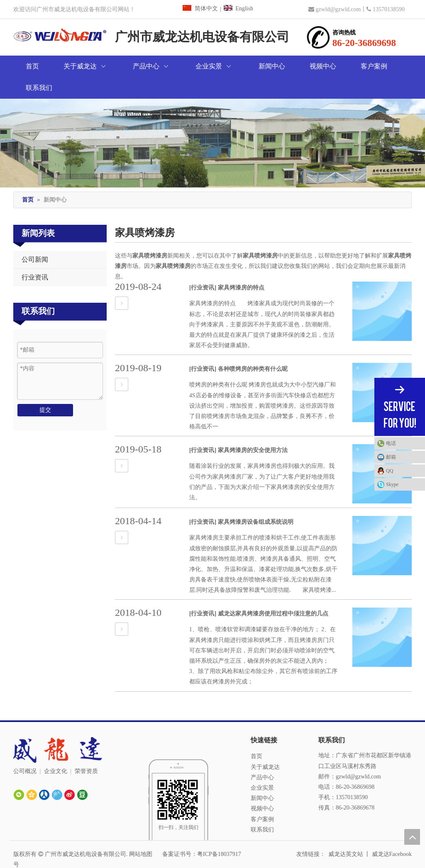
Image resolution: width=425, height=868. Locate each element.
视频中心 (262, 787)
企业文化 (56, 750)
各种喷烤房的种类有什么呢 (253, 347)
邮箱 (391, 457)
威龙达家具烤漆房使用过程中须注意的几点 (273, 592)
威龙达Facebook (392, 833)
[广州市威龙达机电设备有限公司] (212, 121)
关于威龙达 (265, 745)
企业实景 (262, 766)
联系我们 (262, 808)
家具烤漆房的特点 (241, 266)
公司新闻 (35, 238)
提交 (45, 388)
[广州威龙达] (178, 761)
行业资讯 (35, 256)
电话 (403, 443)
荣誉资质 (86, 750)
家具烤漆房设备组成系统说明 (256, 500)
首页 (256, 735)
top (412, 837)
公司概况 (25, 750)
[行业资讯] (203, 266)
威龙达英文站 (346, 833)
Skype (392, 484)
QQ (390, 471)
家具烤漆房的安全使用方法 (253, 429)
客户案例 (262, 798)
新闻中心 (262, 777)
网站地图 (141, 833)
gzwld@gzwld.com (338, 9)
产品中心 (262, 756)
